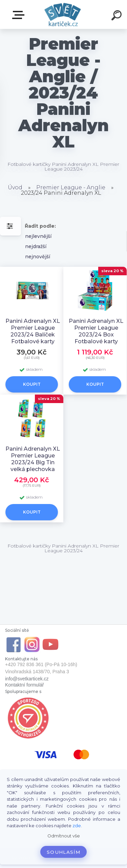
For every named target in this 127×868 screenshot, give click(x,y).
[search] (118, 16)
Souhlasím (63, 852)
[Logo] (63, 14)
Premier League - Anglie (71, 187)
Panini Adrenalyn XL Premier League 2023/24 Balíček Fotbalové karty (33, 331)
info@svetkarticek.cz (27, 679)
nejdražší (36, 246)
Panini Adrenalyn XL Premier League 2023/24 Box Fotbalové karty (96, 331)
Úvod (15, 187)
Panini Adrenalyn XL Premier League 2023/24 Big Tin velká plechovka (33, 459)
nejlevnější (38, 236)
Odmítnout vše (64, 836)
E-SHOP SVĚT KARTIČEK (20, 15)
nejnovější (38, 257)
